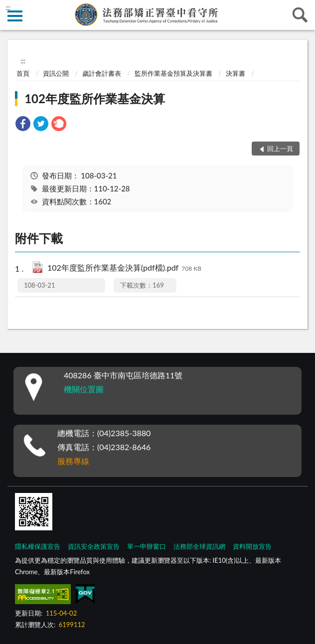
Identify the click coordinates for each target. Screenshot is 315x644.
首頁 (23, 73)
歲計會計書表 (102, 73)
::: (8, 7)
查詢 (300, 15)
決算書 (236, 73)
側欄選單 (15, 16)
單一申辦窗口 (147, 546)
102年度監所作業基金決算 (95, 98)
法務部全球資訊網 (199, 546)
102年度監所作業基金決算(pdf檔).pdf (124, 268)
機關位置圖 (84, 389)
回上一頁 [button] (280, 149)
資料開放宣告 (252, 546)
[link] (23, 125)
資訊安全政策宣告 (94, 546)
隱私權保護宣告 (38, 546)
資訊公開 (56, 73)
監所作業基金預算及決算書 (173, 73)
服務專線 (73, 461)
